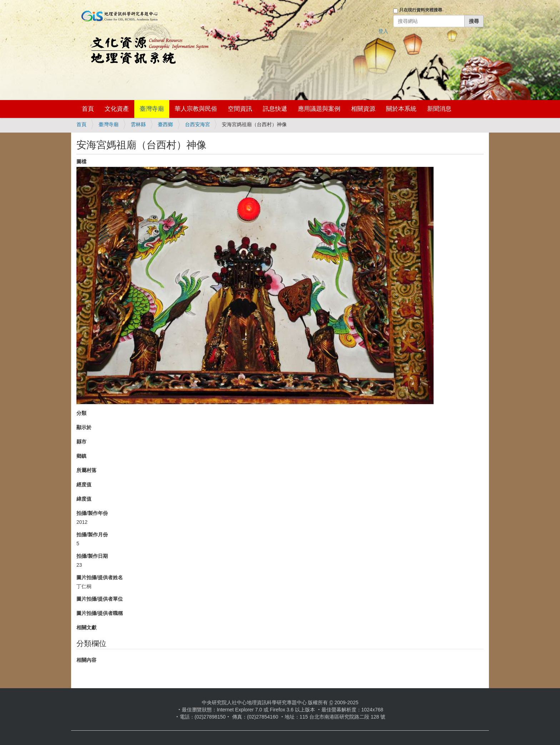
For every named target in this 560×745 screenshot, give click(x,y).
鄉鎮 (81, 456)
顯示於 (84, 427)
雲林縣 (138, 124)
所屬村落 (86, 470)
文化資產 (117, 109)
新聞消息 (439, 109)
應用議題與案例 (319, 109)
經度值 (84, 485)
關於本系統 (401, 109)
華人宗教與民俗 (196, 109)
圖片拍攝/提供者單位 (100, 599)
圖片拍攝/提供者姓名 (100, 577)
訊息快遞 (275, 109)
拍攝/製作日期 (92, 556)
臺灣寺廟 (152, 109)
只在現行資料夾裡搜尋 (421, 10)
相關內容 (86, 660)
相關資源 (363, 109)
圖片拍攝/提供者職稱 (100, 613)
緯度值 (84, 499)
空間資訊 (240, 109)
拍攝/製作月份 (92, 535)
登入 (383, 31)
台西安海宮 (197, 124)
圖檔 (81, 162)
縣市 (81, 442)
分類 (81, 413)
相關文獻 (86, 627)
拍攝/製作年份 (92, 513)
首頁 (88, 109)
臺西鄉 (165, 124)
